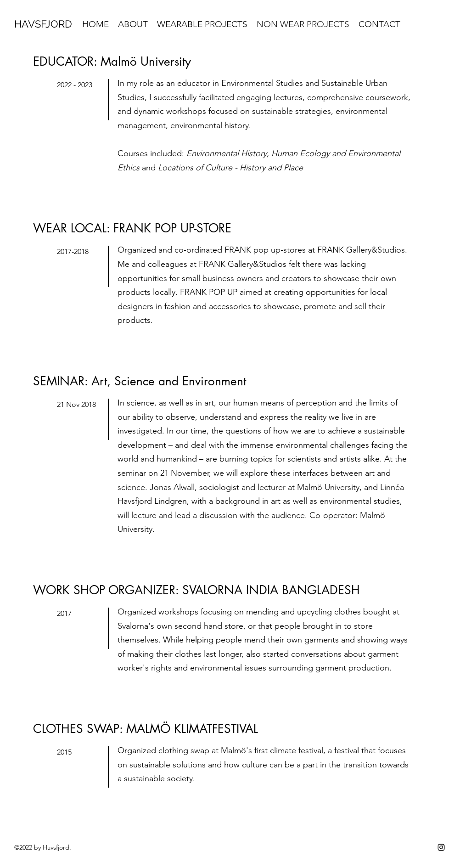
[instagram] (441, 847)
